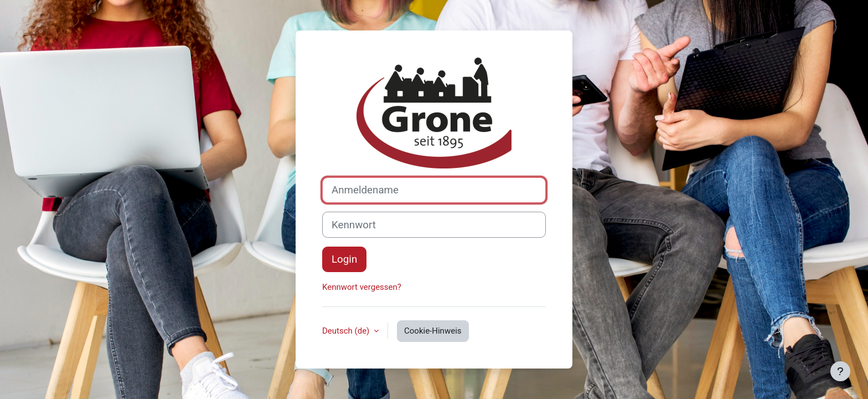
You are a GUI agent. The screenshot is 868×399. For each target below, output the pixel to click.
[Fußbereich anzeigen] (840, 371)
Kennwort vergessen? (362, 287)
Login (344, 259)
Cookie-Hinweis (433, 331)
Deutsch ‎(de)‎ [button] (347, 331)
